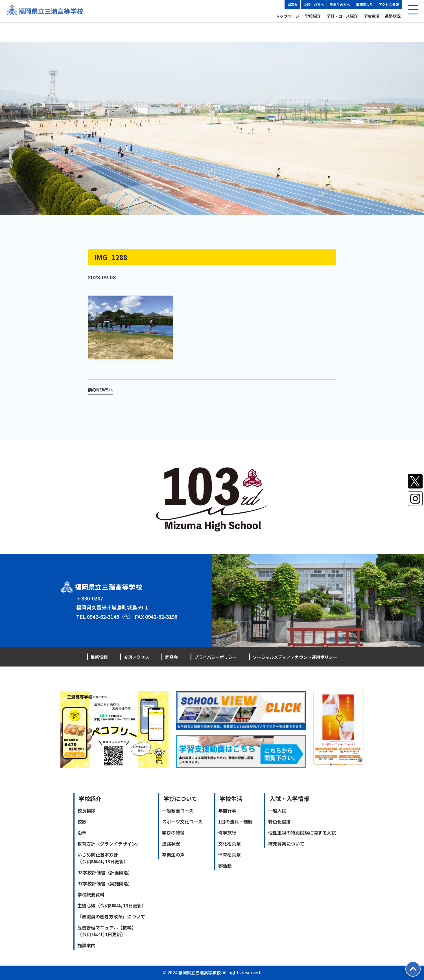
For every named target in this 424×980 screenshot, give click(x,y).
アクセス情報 (389, 4)
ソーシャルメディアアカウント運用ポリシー (292, 657)
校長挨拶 (86, 810)
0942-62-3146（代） (111, 616)
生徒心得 (112, 905)
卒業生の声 (173, 854)
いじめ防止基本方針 (103, 858)
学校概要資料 (91, 894)
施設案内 (86, 945)
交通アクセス (135, 657)
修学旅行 (227, 832)
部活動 (225, 865)
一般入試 (277, 810)
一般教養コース (178, 810)
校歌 (82, 821)
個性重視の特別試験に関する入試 (302, 832)
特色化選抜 (279, 821)
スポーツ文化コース (182, 821)
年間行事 (227, 810)
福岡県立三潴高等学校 (52, 11)
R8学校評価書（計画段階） (105, 872)
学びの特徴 (173, 832)
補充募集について (286, 843)
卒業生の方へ (340, 4)
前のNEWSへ (101, 389)
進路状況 (393, 16)
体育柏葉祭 (230, 854)
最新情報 (100, 657)
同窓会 (292, 4)
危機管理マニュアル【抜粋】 (107, 931)
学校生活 (371, 16)
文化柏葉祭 (230, 843)
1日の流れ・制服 (235, 821)
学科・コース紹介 (342, 16)
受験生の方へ (314, 4)
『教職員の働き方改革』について (111, 916)
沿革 (82, 832)
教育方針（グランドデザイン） (109, 843)
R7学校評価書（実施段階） (105, 883)
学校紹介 (313, 16)
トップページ (287, 16)
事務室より (364, 4)
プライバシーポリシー (211, 657)
